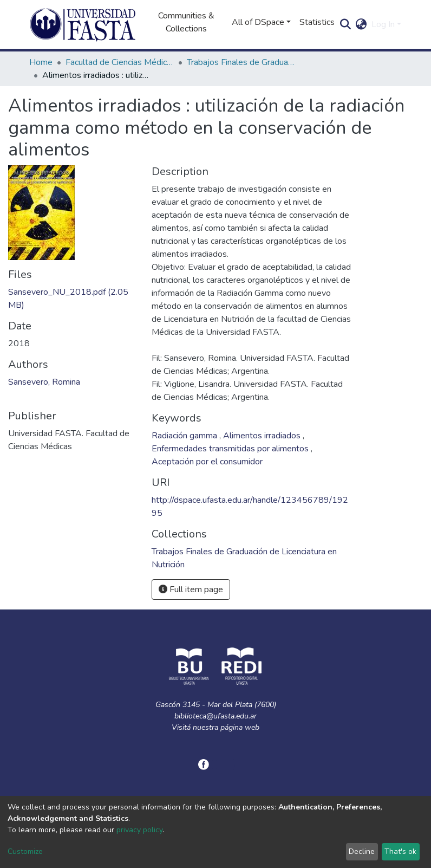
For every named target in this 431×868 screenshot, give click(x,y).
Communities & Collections (186, 22)
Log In (383, 24)
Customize (25, 851)
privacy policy (139, 830)
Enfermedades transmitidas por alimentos (231, 449)
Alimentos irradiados (263, 436)
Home (41, 62)
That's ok (400, 851)
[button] (361, 24)
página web (240, 727)
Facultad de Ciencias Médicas (120, 62)
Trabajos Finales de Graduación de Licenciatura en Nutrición (241, 62)
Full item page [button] (191, 590)
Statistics (317, 22)
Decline (362, 851)
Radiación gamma (185, 436)
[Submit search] (346, 24)
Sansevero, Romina (44, 382)
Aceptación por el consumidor (207, 462)
